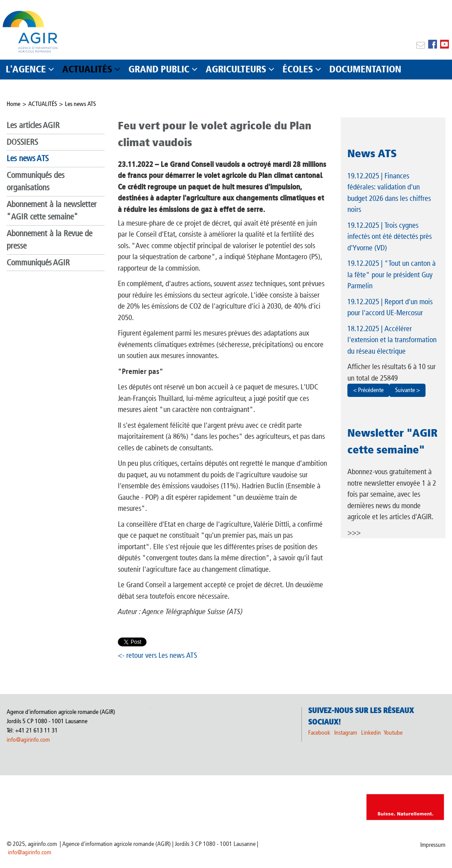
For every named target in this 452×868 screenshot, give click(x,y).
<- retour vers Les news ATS (158, 655)
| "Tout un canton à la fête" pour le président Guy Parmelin (392, 274)
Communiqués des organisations (36, 181)
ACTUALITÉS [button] (87, 69)
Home (13, 104)
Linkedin (372, 733)
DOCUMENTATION (365, 69)
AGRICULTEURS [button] (236, 69)
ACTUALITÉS (43, 104)
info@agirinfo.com (28, 740)
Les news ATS (80, 104)
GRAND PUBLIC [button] (159, 69)
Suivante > (407, 390)
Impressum (433, 845)
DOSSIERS (22, 142)
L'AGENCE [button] (26, 69)
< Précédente (368, 390)
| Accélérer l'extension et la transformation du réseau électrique (392, 340)
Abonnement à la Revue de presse (49, 240)
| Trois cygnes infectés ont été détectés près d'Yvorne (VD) (390, 236)
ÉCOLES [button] (298, 69)
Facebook (319, 733)
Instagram (346, 733)
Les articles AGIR (33, 125)
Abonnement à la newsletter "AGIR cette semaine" (52, 211)
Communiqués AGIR (38, 262)
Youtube (393, 733)
